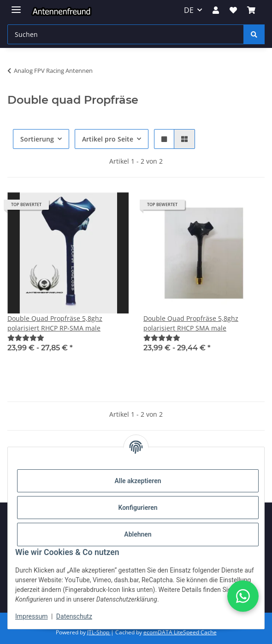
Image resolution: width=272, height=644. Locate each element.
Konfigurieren (138, 508)
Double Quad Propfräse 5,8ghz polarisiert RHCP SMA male (191, 323)
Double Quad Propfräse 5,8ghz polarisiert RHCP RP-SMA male (55, 323)
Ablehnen (138, 534)
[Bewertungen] (26, 338)
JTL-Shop (99, 632)
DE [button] (189, 10)
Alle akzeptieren (138, 481)
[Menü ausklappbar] (16, 6)
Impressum (31, 616)
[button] (216, 10)
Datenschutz (74, 616)
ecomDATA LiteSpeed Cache (180, 632)
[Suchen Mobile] (126, 34)
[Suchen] (254, 34)
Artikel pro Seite (108, 139)
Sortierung (37, 139)
